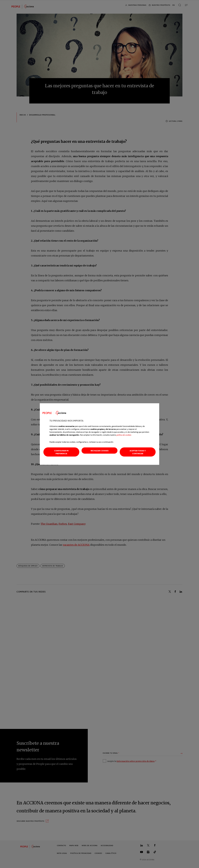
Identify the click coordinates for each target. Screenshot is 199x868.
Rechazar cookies (100, 451)
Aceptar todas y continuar (138, 452)
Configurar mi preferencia (61, 452)
